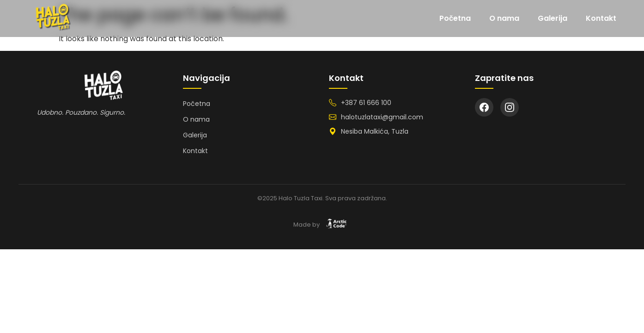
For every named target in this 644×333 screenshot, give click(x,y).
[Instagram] (510, 107)
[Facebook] (484, 107)
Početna (455, 18)
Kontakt (601, 18)
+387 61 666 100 (366, 103)
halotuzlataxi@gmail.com (382, 117)
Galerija (553, 18)
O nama (504, 18)
